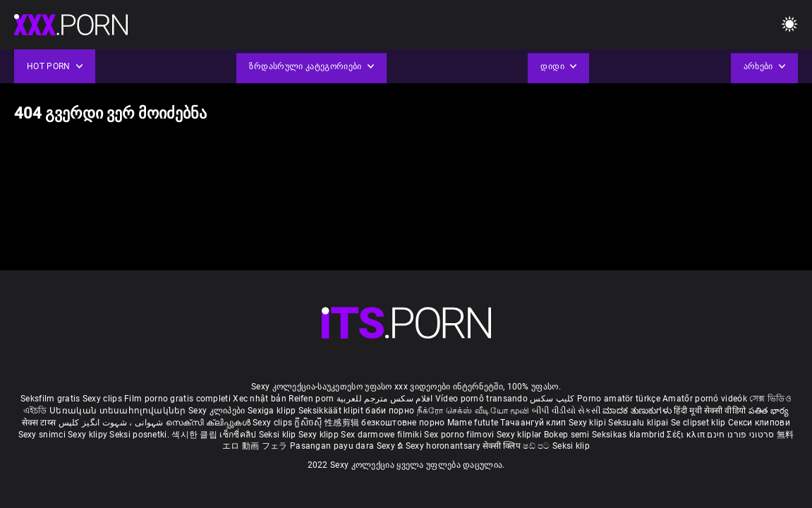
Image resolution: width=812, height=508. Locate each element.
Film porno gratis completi (177, 399)
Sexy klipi (588, 423)
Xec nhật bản (260, 399)
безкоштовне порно (403, 423)
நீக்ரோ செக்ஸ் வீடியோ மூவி (473, 411)
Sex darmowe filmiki (381, 435)
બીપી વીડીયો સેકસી (566, 411)
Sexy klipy (89, 435)
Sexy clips (103, 399)
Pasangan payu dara (333, 446)
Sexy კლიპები (218, 411)
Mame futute (473, 423)
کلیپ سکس (552, 399)
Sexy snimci (43, 435)
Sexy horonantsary (444, 446)
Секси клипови (759, 423)
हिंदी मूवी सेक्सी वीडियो (710, 411)
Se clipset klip (699, 423)
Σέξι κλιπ (687, 435)
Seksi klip (279, 435)
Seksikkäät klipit (332, 411)
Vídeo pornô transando (481, 399)
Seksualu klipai (640, 423)
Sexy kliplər (520, 435)
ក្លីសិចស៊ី (309, 423)
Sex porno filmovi (459, 435)
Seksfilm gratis (50, 399)
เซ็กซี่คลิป (239, 435)
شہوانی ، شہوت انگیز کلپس (113, 423)
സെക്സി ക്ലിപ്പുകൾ (209, 423)
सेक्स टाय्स (40, 423)
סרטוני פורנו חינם (740, 435)
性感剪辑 (343, 423)
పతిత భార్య (769, 411)
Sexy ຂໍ (391, 446)
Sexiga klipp (273, 411)
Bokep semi (567, 435)
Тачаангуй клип (534, 423)
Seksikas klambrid (629, 435)
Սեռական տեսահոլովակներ (119, 411)
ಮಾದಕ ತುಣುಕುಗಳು (638, 411)
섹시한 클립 (195, 435)
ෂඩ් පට (538, 446)
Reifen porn (311, 399)
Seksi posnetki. (140, 435)
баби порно (390, 411)
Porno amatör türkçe (619, 399)
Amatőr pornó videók (705, 399)
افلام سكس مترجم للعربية (385, 399)
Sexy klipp (320, 435)
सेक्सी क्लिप (503, 446)
